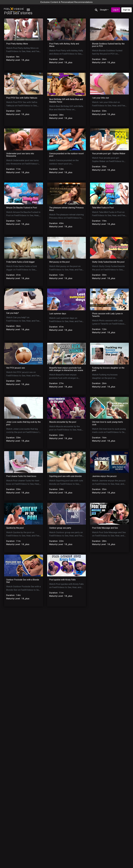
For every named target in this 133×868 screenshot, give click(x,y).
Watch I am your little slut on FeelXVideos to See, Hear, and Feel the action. (109, 105)
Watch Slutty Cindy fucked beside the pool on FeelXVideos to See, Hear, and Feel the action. (108, 270)
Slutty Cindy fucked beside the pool (108, 262)
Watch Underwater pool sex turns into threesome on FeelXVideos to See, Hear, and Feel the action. (23, 164)
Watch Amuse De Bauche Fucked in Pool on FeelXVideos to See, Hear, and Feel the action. (23, 215)
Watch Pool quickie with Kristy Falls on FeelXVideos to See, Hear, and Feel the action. (66, 587)
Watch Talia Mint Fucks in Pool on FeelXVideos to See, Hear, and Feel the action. (109, 215)
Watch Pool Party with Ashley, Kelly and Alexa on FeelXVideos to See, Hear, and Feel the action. (66, 54)
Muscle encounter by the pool (63, 422)
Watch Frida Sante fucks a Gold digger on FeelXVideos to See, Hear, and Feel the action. (22, 270)
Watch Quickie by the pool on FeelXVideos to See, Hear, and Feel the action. (23, 536)
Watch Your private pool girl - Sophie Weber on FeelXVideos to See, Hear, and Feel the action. (108, 161)
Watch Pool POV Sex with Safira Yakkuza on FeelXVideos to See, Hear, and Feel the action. (22, 105)
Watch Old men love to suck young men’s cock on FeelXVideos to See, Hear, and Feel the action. (109, 432)
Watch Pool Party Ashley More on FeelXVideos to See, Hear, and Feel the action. (23, 51)
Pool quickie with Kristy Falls (62, 580)
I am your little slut (100, 98)
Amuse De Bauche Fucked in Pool (22, 208)
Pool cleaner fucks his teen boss (21, 476)
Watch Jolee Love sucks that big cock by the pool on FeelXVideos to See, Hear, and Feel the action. (23, 432)
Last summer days (58, 314)
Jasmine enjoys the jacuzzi (104, 476)
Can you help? (13, 313)
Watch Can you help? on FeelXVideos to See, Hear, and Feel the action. (23, 321)
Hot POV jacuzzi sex (16, 368)
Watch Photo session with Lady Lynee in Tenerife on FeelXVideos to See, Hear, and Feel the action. (108, 324)
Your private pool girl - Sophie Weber (109, 154)
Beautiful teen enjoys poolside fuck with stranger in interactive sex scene (66, 369)
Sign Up (127, 10)
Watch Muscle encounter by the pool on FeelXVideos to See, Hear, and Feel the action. (66, 430)
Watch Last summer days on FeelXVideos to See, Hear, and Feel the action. (66, 321)
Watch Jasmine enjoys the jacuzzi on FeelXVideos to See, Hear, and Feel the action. (109, 484)
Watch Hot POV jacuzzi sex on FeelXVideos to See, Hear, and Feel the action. (23, 375)
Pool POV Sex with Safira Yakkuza (22, 98)
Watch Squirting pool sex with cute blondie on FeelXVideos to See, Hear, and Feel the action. (66, 484)
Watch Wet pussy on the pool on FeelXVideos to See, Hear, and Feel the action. (66, 270)
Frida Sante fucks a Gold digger (20, 262)
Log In (116, 10)
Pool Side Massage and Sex (105, 528)
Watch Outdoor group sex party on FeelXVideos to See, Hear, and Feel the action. (66, 536)
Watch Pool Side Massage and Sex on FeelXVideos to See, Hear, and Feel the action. (109, 536)
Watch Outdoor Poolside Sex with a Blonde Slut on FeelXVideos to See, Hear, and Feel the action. (23, 590)
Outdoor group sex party (60, 528)
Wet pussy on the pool (59, 262)
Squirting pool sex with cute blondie (65, 476)
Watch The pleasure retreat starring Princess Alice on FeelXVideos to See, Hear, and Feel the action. (66, 218)
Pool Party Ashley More (17, 44)
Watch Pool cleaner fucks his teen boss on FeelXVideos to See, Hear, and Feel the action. (23, 484)
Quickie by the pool (15, 528)
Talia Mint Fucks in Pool (103, 208)
